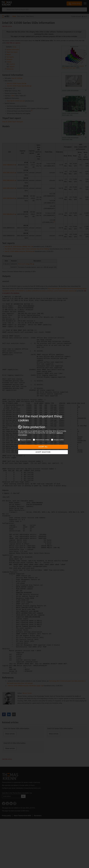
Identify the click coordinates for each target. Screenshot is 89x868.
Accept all (43, 447)
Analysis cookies (57, 440)
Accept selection (43, 452)
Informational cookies (41, 440)
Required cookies (25, 440)
